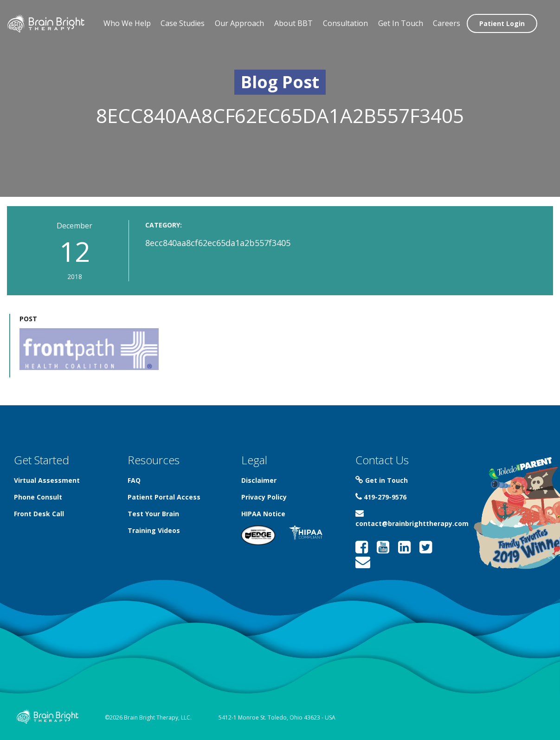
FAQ (134, 480)
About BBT (293, 23)
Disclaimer (259, 480)
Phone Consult (38, 497)
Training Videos (154, 530)
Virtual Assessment (47, 480)
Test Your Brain (153, 514)
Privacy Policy (264, 497)
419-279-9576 (381, 497)
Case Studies (183, 23)
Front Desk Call (39, 514)
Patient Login (502, 23)
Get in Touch (382, 480)
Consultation (345, 23)
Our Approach (239, 23)
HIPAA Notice (263, 514)
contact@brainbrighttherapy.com (412, 519)
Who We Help (127, 23)
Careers (447, 23)
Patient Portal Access (164, 497)
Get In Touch (401, 23)
